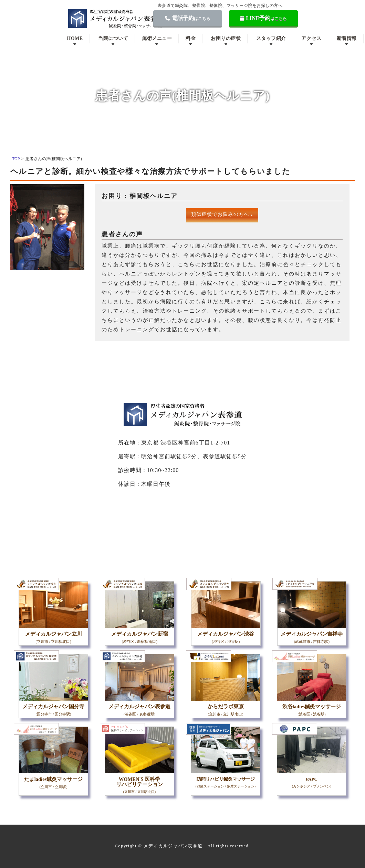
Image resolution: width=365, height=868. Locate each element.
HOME (75, 38)
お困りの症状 (226, 38)
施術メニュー (157, 38)
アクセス (311, 38)
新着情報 (347, 38)
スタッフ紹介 (271, 38)
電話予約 (188, 18)
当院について (113, 38)
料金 (191, 38)
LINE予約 (264, 18)
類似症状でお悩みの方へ (222, 214)
